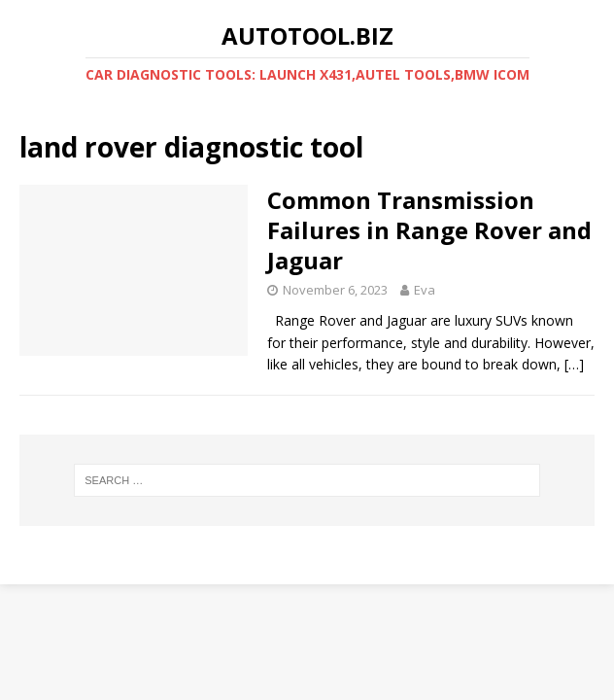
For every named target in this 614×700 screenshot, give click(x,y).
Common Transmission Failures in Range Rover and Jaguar (429, 230)
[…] (574, 364)
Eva (425, 290)
